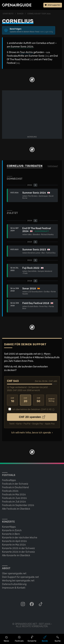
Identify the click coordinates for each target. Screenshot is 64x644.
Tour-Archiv (26, 52)
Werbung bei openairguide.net (18, 581)
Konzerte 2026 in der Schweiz (18, 552)
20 (25, 400)
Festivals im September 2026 (18, 505)
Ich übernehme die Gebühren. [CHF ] (32, 409)
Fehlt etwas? (53, 166)
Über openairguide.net (14, 573)
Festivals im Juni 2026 (14, 498)
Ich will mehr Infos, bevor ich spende (31, 433)
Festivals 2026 (10, 491)
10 (12, 400)
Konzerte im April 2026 (14, 541)
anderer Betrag (52, 400)
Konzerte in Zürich (12, 530)
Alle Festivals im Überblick (16, 509)
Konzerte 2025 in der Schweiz (18, 548)
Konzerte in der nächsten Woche (20, 538)
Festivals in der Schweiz (15, 484)
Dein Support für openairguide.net (20, 577)
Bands (20, 14)
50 (39, 400)
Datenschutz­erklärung (14, 584)
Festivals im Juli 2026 (14, 502)
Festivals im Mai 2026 (14, 495)
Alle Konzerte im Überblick (16, 555)
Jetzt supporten (53, 5)
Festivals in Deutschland (15, 487)
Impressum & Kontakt (14, 588)
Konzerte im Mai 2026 (14, 545)
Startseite (8, 14)
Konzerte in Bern (11, 534)
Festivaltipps (9, 480)
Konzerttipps (9, 527)
